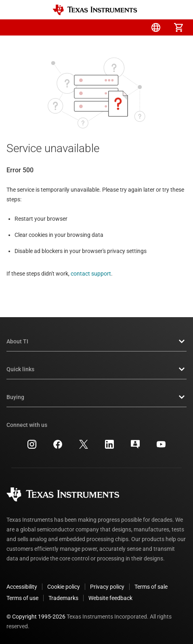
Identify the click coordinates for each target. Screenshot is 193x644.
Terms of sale (151, 587)
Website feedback (110, 598)
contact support (91, 274)
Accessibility (22, 587)
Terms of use (22, 598)
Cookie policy (64, 587)
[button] (15, 27)
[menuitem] (111, 27)
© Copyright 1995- (36, 617)
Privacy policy (107, 587)
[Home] (95, 10)
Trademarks (63, 598)
